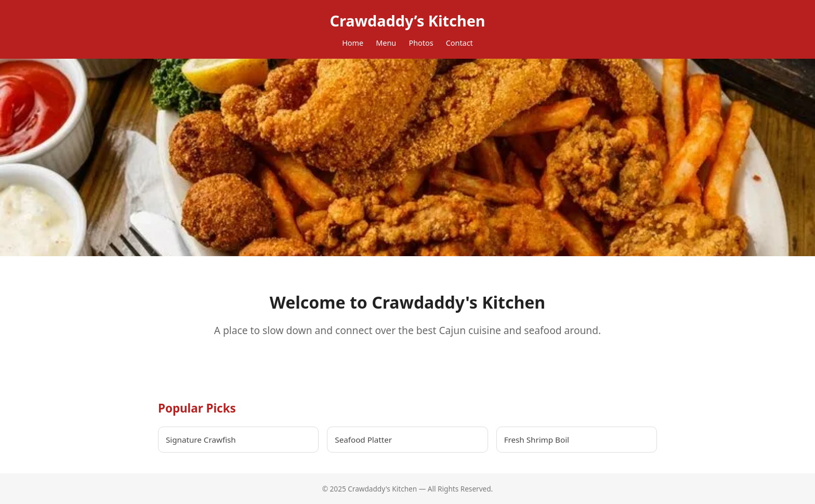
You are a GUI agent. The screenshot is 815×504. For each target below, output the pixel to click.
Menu (386, 43)
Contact (459, 43)
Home (353, 43)
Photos (421, 43)
